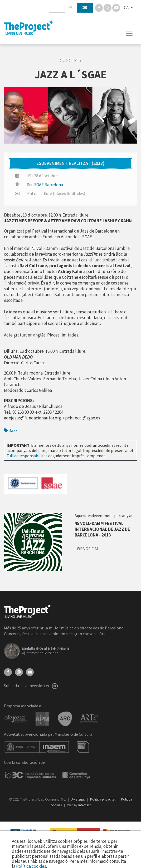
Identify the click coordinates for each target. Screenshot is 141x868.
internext (84, 805)
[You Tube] (116, 7)
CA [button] (127, 8)
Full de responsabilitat (27, 456)
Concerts (70, 60)
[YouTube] (30, 672)
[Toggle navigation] (129, 33)
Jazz (11, 430)
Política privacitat (103, 799)
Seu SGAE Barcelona (45, 185)
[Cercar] (70, 7)
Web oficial (88, 549)
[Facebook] (99, 7)
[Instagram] (108, 7)
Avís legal (78, 799)
